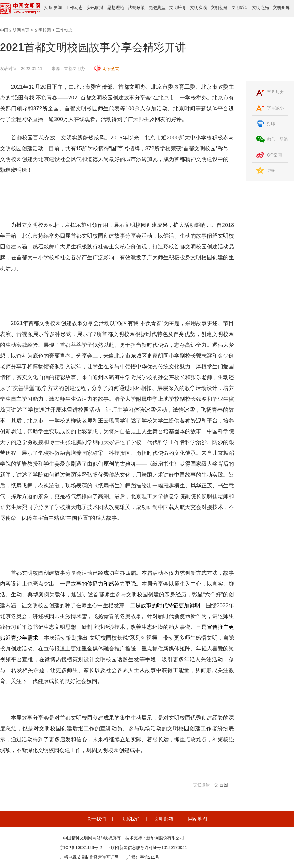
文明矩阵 (281, 8)
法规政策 (136, 8)
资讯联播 (95, 8)
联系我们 (130, 819)
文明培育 (178, 8)
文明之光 (261, 8)
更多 (271, 170)
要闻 (58, 8)
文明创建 (219, 8)
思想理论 (116, 8)
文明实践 (199, 8)
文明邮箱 (164, 819)
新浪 (284, 139)
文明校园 (43, 30)
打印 (271, 123)
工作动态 (74, 8)
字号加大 (275, 92)
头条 (48, 8)
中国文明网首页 (15, 30)
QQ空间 (274, 155)
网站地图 (198, 819)
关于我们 (96, 819)
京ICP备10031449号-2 (81, 848)
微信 (271, 139)
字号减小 (275, 108)
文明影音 (240, 8)
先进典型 (157, 8)
